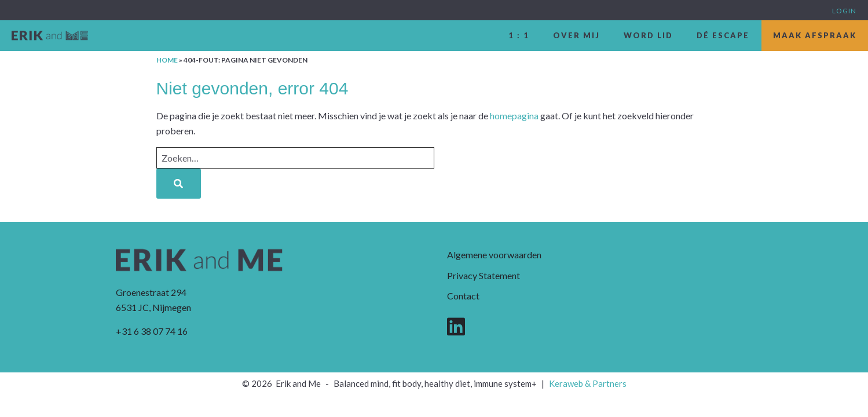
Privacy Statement (484, 275)
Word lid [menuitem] (648, 35)
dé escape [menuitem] (723, 35)
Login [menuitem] (844, 11)
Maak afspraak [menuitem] (815, 35)
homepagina (514, 116)
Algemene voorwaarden (494, 255)
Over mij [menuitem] (576, 35)
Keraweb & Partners (588, 383)
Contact (463, 296)
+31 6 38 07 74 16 (152, 331)
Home (167, 60)
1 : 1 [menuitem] (519, 35)
